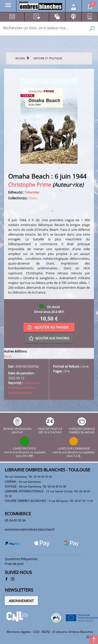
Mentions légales (19, 632)
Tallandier (32, 192)
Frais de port (14, 564)
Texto (33, 198)
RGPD (46, 632)
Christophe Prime (30, 185)
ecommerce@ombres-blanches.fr (30, 529)
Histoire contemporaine (21, 390)
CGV (36, 632)
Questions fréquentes (21, 559)
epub (8, 356)
